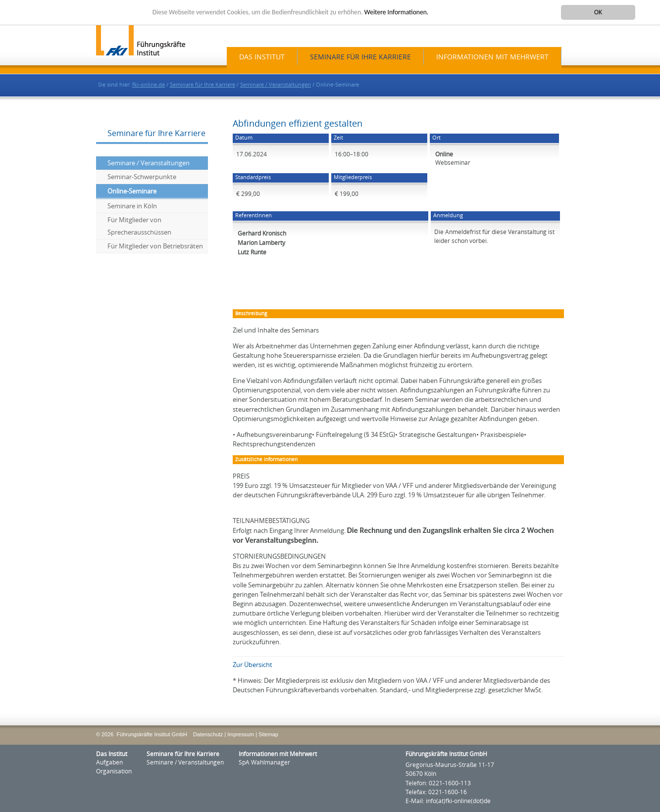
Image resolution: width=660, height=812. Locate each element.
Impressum (241, 734)
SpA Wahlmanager (264, 763)
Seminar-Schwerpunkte (142, 177)
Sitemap (268, 734)
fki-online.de (149, 85)
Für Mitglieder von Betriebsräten (155, 246)
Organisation (114, 771)
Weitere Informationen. (397, 12)
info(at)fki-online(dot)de (458, 801)
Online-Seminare (132, 191)
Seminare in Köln (132, 206)
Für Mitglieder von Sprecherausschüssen (139, 226)
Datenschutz (208, 734)
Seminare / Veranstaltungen (276, 85)
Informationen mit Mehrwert (492, 57)
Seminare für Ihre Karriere (360, 57)
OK (598, 12)
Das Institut (262, 57)
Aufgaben (109, 763)
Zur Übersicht (253, 665)
